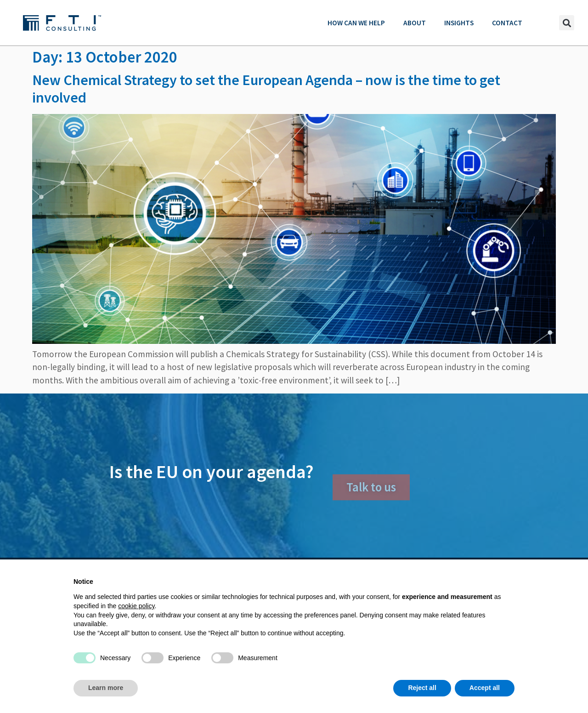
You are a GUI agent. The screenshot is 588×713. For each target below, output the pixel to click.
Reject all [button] (422, 688)
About (415, 23)
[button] (567, 23)
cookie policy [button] (136, 606)
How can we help (356, 23)
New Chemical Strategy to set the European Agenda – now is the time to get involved (266, 89)
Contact (507, 23)
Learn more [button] (106, 688)
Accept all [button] (485, 688)
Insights (459, 23)
